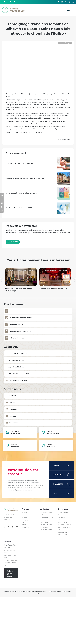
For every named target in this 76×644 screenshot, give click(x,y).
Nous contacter (8, 516)
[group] (21, 280)
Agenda (24, 514)
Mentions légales (51, 590)
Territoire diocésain (45, 518)
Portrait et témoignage (65, 43)
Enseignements (26, 526)
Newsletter (7, 518)
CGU (38, 592)
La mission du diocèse (46, 511)
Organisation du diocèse (47, 516)
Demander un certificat (64, 523)
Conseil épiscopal (17, 323)
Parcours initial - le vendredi (21, 330)
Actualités (25, 511)
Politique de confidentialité (64, 590)
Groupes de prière (63, 533)
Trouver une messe (63, 511)
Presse (6, 521)
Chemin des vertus (17, 337)
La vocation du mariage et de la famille (19, 163)
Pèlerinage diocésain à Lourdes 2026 (19, 208)
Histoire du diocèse (45, 521)
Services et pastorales (46, 528)
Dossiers (24, 516)
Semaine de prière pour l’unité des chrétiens (21, 193)
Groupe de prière (17, 310)
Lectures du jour (62, 531)
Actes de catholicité (9, 513)
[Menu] (68, 10)
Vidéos (24, 523)
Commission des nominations (21, 316)
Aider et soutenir (63, 521)
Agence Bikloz (42, 590)
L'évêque (42, 514)
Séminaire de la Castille (46, 523)
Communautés (44, 526)
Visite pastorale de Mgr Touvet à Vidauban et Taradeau (25, 178)
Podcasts (24, 521)
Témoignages (26, 518)
